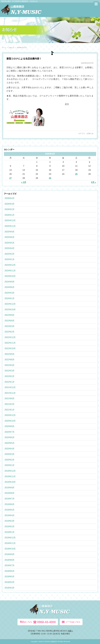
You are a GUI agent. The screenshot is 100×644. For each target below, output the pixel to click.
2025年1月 (10, 259)
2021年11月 (10, 393)
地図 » (70, 631)
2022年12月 (10, 337)
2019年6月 (10, 504)
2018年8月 (10, 560)
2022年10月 (10, 348)
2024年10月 (10, 276)
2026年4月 (10, 198)
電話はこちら (38, 622)
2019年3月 (10, 521)
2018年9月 (10, 554)
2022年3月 (10, 371)
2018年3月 (10, 588)
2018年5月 (10, 577)
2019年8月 (10, 493)
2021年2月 (10, 404)
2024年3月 (10, 293)
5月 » (94, 182)
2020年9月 (10, 426)
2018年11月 (10, 543)
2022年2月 (10, 376)
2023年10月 (10, 310)
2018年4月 (10, 582)
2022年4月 (10, 365)
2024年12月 (10, 265)
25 (76, 174)
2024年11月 (10, 271)
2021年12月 (10, 387)
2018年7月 (10, 565)
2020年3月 (10, 454)
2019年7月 (10, 499)
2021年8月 (10, 398)
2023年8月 (10, 321)
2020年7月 (10, 432)
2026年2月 (10, 209)
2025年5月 (10, 243)
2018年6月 (10, 571)
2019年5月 (10, 510)
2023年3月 (10, 326)
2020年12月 (10, 415)
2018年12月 (10, 538)
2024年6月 (10, 287)
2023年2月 (10, 332)
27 (11, 178)
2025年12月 (10, 220)
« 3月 (24, 182)
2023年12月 (10, 304)
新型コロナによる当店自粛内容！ (24, 59)
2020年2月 (10, 460)
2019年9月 (10, 488)
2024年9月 (10, 282)
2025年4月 (10, 248)
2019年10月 (10, 482)
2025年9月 (10, 232)
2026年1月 (10, 215)
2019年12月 (10, 471)
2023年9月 (10, 315)
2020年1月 (10, 465)
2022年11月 (10, 343)
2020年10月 (10, 421)
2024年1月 (10, 298)
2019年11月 (10, 476)
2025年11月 (10, 226)
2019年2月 (10, 526)
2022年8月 (10, 360)
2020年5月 (10, 443)
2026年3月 (10, 204)
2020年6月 (10, 437)
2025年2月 (10, 254)
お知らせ (90, 133)
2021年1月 (10, 410)
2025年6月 (10, 237)
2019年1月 (10, 532)
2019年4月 (10, 515)
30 (50, 178)
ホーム (4, 48)
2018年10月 (10, 549)
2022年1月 (10, 382)
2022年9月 (10, 354)
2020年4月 (10, 449)
